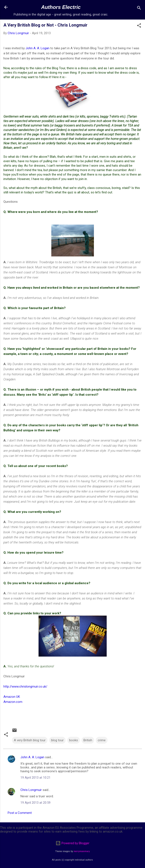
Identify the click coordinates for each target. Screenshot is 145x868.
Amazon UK (12, 697)
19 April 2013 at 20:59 (35, 803)
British (88, 740)
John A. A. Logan (37, 48)
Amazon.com (13, 702)
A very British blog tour (30, 740)
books (74, 740)
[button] (139, 26)
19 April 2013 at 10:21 (35, 778)
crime (102, 740)
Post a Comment (20, 813)
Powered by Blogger (72, 843)
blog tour (57, 740)
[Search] (139, 9)
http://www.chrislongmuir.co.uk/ (25, 687)
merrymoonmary (82, 851)
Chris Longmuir (31, 790)
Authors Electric (61, 7)
